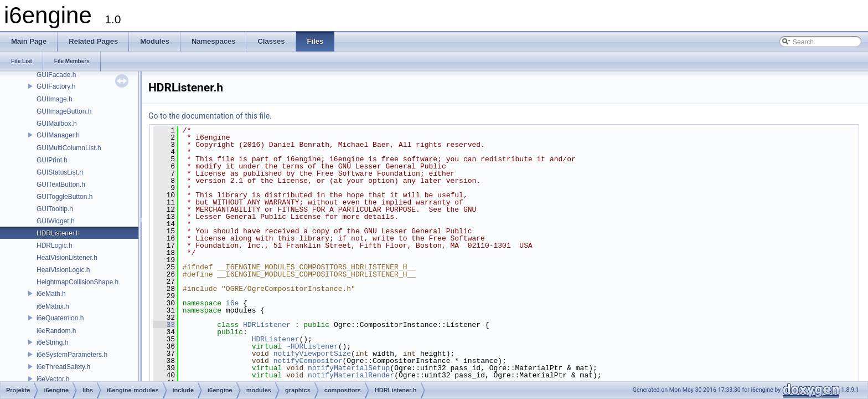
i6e (232, 303)
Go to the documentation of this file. (210, 116)
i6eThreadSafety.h (63, 367)
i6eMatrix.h (53, 306)
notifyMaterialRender (351, 375)
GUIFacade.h (56, 75)
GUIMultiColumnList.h (69, 148)
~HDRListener (312, 346)
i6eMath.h (51, 294)
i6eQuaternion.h (60, 318)
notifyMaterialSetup (349, 368)
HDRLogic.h (55, 245)
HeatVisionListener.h (67, 258)
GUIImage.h (55, 99)
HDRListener (267, 325)
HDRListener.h (58, 233)
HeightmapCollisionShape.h (77, 282)
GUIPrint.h (52, 160)
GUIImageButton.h (64, 111)
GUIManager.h (58, 135)
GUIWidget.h (56, 221)
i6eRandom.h (56, 331)
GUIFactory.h (56, 86)
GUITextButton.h (61, 185)
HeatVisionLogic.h (63, 270)
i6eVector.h (53, 379)
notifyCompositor (308, 361)
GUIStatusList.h (60, 172)
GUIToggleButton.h (64, 197)
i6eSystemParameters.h (72, 355)
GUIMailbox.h (57, 124)
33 (164, 325)
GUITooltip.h (55, 209)
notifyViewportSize (312, 354)
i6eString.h (52, 342)
